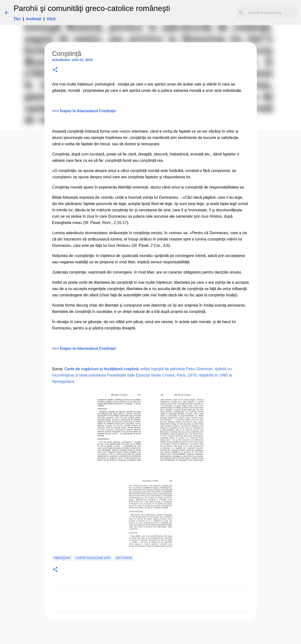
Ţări (17, 19)
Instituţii (34, 19)
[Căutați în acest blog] (272, 13)
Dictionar (124, 558)
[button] (55, 70)
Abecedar (62, 558)
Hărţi (51, 19)
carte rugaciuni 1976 (93, 558)
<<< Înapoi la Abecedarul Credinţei (84, 111)
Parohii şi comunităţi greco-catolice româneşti (92, 8)
